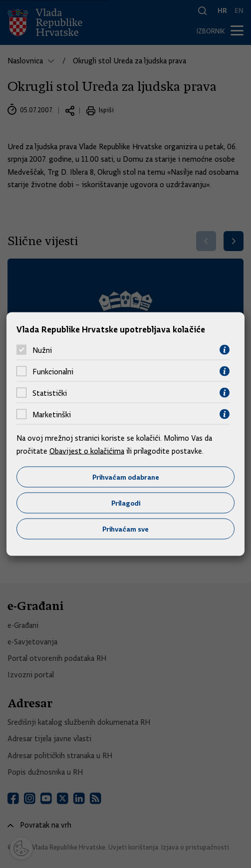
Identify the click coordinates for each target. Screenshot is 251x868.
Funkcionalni (53, 371)
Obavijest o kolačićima (87, 451)
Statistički (50, 393)
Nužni (42, 350)
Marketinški (52, 414)
